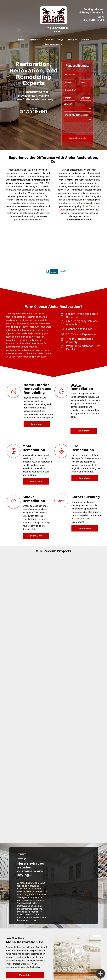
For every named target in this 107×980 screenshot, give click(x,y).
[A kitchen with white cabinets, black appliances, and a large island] (30, 711)
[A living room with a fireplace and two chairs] (30, 569)
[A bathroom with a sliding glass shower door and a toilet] (30, 616)
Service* (68, 104)
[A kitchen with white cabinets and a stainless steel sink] (77, 758)
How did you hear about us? (76, 115)
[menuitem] (21, 40)
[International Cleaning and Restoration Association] (75, 227)
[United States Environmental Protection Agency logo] (33, 227)
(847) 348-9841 (92, 20)
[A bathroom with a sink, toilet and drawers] (77, 616)
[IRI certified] (75, 244)
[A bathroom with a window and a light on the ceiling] (30, 664)
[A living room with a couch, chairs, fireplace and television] (77, 569)
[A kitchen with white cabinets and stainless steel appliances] (30, 758)
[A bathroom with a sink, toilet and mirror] (77, 711)
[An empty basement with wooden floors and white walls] (77, 664)
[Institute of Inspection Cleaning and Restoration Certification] (33, 244)
